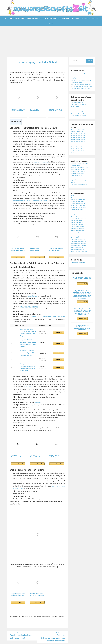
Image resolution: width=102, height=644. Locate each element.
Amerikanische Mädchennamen (80, 215)
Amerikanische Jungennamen (80, 213)
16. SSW (74, 145)
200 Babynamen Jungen (78, 203)
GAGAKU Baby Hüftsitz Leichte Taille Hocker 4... (18, 252)
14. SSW (79, 143)
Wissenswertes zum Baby (78, 118)
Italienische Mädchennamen (79, 234)
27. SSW (85, 151)
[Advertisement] (51, 42)
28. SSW (74, 153)
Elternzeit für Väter (25, 477)
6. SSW (84, 137)
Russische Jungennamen (78, 243)
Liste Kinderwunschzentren (79, 116)
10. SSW (74, 141)
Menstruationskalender (78, 183)
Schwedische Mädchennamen (80, 249)
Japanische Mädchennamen (79, 238)
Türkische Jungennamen (78, 255)
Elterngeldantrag (34, 393)
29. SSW (79, 153)
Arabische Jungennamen (78, 217)
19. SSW (74, 147)
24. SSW (85, 149)
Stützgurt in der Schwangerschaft (81, 123)
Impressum (48, 642)
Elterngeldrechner (29, 375)
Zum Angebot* (19, 260)
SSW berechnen (76, 185)
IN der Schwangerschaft (34, 18)
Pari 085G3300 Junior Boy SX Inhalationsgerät (37, 583)
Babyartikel (76, 18)
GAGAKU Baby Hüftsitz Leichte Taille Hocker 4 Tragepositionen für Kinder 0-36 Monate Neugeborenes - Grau (82, 286)
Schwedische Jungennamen (79, 247)
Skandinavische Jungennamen (80, 251)
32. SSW (79, 154)
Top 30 (51, 23)
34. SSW (74, 156)
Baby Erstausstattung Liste (79, 108)
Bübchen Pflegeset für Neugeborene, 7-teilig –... (56, 110)
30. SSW (85, 153)
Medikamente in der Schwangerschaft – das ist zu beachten (81, 83)
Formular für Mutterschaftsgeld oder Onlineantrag (47, 319)
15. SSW (85, 143)
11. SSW (79, 141)
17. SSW (79, 145)
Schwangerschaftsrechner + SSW (81, 187)
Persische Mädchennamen (79, 242)
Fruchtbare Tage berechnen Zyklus (81, 175)
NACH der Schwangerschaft (52, 18)
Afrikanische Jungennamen (79, 205)
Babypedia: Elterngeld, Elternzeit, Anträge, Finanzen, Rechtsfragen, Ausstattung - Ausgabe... (28, 333)
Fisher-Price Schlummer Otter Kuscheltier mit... (18, 110)
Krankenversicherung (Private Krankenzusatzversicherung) (33, 203)
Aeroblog (42, 642)
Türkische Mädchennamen (79, 257)
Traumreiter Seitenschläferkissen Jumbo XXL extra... (36, 445)
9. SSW (83, 139)
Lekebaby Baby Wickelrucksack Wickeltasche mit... (36, 252)
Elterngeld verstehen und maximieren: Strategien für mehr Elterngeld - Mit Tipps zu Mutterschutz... (28, 357)
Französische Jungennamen (79, 224)
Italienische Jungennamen (79, 232)
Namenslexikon (86, 18)
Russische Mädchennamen (79, 245)
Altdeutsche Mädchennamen (79, 211)
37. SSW (74, 158)
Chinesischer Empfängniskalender (81, 171)
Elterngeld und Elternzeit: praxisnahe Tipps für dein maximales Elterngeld (26, 346)
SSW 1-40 (95, 18)
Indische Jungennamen (78, 228)
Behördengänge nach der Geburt (37, 62)
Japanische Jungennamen (79, 236)
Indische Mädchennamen (78, 230)
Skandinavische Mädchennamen (80, 253)
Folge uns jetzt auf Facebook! (80, 270)
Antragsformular (33, 299)
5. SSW (80, 137)
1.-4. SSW (74, 137)
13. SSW (74, 143)
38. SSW (79, 158)
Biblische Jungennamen (78, 221)
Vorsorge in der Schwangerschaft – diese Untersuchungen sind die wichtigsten (82, 92)
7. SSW (73, 139)
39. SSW (85, 158)
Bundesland (38, 391)
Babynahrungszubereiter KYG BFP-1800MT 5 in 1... (18, 583)
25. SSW (74, 151)
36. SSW (85, 156)
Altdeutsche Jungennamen (79, 209)
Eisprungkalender (76, 173)
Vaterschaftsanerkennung (45, 162)
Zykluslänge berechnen (78, 190)
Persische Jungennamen (78, 240)
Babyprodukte (66, 18)
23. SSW (79, 149)
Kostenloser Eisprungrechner (79, 179)
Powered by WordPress (27, 642)
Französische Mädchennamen (80, 226)
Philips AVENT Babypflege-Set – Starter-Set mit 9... (36, 110)
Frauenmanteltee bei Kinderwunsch (81, 114)
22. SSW (74, 149)
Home (6, 18)
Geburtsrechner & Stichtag (79, 181)
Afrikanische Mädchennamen (79, 207)
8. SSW (78, 139)
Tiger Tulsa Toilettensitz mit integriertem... (56, 252)
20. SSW (79, 147)
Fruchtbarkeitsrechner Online (79, 177)
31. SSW (74, 154)
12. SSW (85, 141)
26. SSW (79, 151)
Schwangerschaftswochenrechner (81, 188)
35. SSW (79, 156)
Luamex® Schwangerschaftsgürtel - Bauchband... (18, 445)
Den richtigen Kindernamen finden (81, 259)
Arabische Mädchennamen (79, 219)
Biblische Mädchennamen (78, 222)
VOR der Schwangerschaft (17, 18)
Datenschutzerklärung (58, 642)
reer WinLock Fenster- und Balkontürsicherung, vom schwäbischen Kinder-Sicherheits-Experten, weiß (82, 335)
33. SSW (85, 154)
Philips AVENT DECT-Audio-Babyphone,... (55, 445)
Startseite (68, 642)
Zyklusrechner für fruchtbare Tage (81, 192)
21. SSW (85, 147)
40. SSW (74, 160)
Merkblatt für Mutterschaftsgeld (30, 309)
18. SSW (85, 145)
